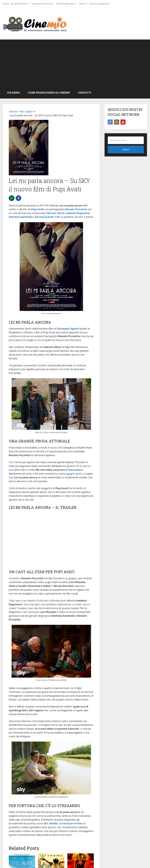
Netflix (54, 823)
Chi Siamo (13, 93)
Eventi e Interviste (65, 4)
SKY (46, 823)
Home (6, 4)
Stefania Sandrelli (20, 217)
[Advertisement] (75, 63)
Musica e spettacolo (99, 4)
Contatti (85, 93)
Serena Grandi (44, 217)
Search (126, 149)
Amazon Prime (73, 823)
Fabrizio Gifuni (55, 213)
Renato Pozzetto (76, 209)
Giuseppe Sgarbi (68, 329)
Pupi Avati (38, 209)
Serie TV (83, 4)
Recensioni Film (19, 4)
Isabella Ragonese (78, 213)
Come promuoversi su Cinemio (49, 93)
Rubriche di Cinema (42, 4)
